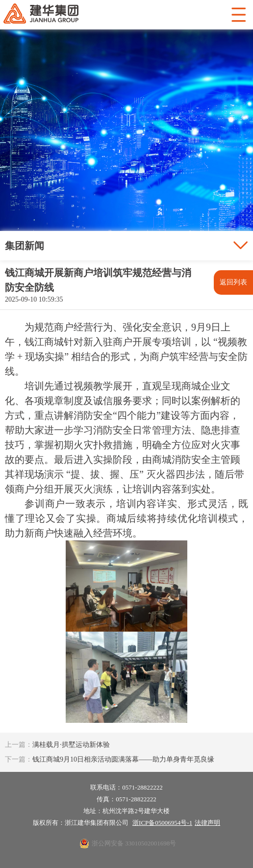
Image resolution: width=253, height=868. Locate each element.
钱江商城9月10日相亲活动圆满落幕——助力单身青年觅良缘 (110, 759)
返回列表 (233, 282)
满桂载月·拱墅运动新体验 (57, 745)
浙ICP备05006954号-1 (162, 823)
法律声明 (207, 823)
